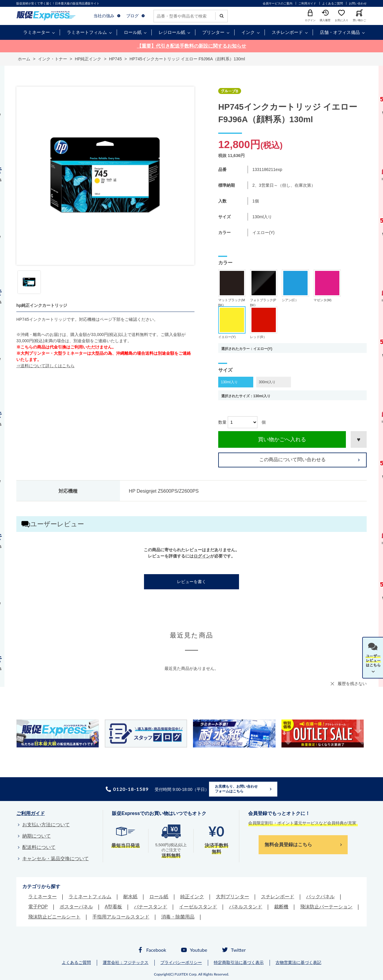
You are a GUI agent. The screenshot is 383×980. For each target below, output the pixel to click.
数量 (222, 422)
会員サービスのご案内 (278, 3)
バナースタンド (151, 907)
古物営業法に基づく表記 (298, 962)
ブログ (132, 16)
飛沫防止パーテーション (326, 907)
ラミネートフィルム (87, 32)
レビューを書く (191, 582)
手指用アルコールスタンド (121, 917)
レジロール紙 (172, 32)
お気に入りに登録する (359, 439)
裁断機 (281, 907)
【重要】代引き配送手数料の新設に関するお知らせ (191, 46)
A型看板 (114, 907)
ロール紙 (133, 32)
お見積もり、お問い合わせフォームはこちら (236, 789)
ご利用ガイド (307, 3)
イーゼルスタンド (198, 907)
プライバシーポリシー (181, 962)
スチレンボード (287, 32)
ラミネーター (37, 32)
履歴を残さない (352, 684)
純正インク (192, 897)
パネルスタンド (246, 907)
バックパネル (320, 897)
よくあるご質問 (333, 3)
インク (248, 32)
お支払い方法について (46, 825)
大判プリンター (232, 897)
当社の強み (104, 16)
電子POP (38, 907)
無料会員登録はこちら (288, 845)
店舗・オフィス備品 (340, 32)
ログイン (202, 556)
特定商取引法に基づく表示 (239, 962)
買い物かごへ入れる (282, 439)
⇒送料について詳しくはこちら (45, 366)
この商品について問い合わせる (292, 460)
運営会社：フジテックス (126, 962)
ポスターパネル (76, 907)
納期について (37, 836)
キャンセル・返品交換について (56, 859)
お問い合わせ (358, 3)
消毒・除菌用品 (178, 917)
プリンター (213, 32)
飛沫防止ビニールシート (54, 917)
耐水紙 (130, 897)
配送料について (39, 847)
